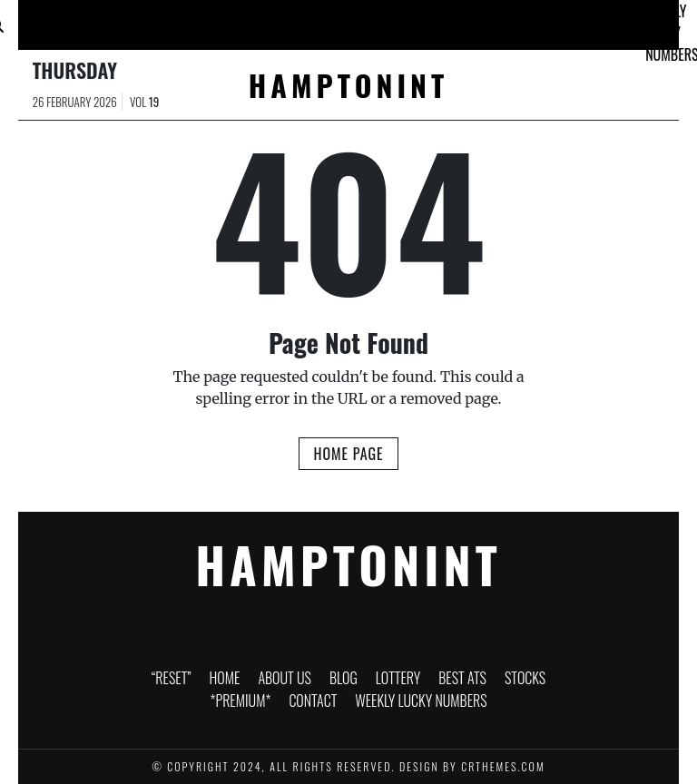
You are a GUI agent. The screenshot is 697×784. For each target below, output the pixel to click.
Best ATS (370, 22)
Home (121, 17)
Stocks (431, 17)
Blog (242, 17)
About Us (182, 22)
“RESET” (56, 17)
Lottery (306, 17)
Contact (594, 17)
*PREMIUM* (510, 17)
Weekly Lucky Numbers (421, 701)
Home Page (348, 454)
